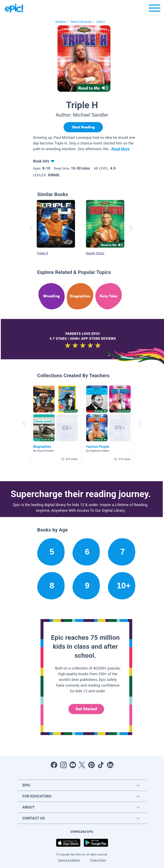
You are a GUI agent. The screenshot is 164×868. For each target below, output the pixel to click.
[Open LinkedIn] (110, 765)
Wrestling (61, 22)
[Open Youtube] (73, 765)
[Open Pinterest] (91, 765)
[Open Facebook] (54, 765)
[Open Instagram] (63, 765)
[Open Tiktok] (101, 765)
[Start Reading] (83, 127)
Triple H (101, 22)
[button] (55, 424)
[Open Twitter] (82, 765)
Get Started (86, 709)
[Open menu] (155, 9)
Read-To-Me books (81, 22)
